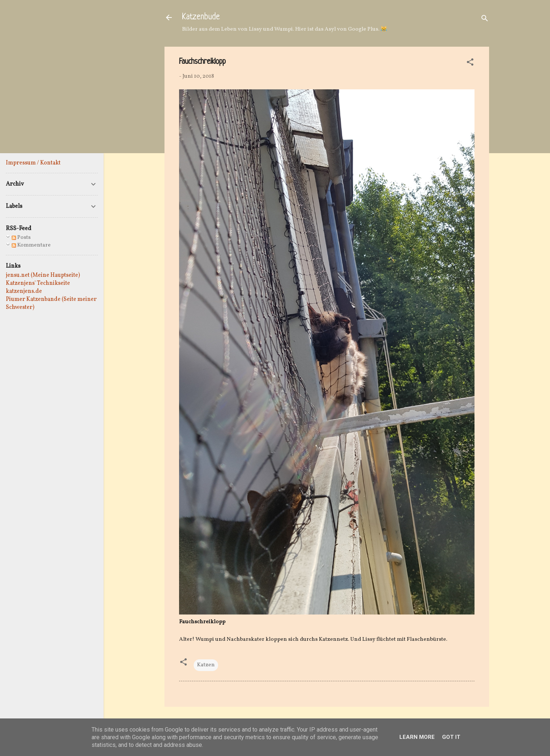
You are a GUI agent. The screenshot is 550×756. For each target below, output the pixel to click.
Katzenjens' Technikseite (38, 283)
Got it (451, 737)
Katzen (206, 665)
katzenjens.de (24, 291)
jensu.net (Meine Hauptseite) (43, 275)
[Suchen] (485, 20)
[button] (470, 64)
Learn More (417, 737)
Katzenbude (201, 17)
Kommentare (31, 245)
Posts (21, 238)
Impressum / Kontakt (33, 163)
